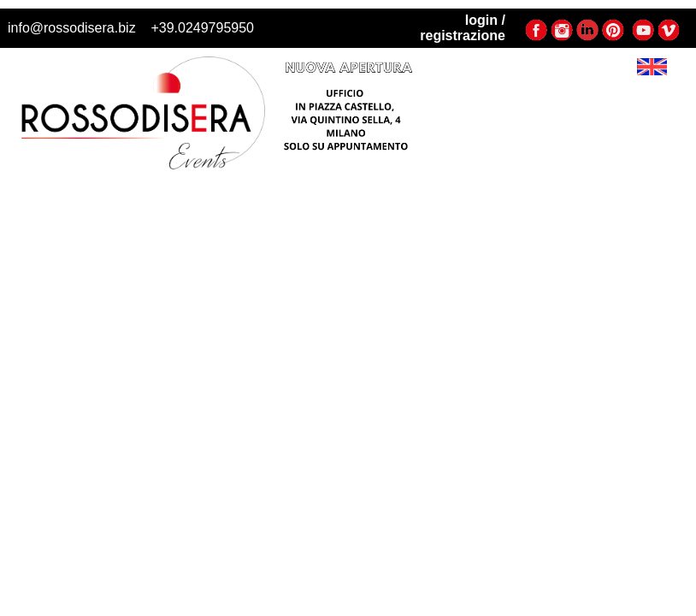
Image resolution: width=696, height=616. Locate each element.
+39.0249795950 (202, 28)
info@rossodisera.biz (72, 28)
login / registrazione (463, 28)
